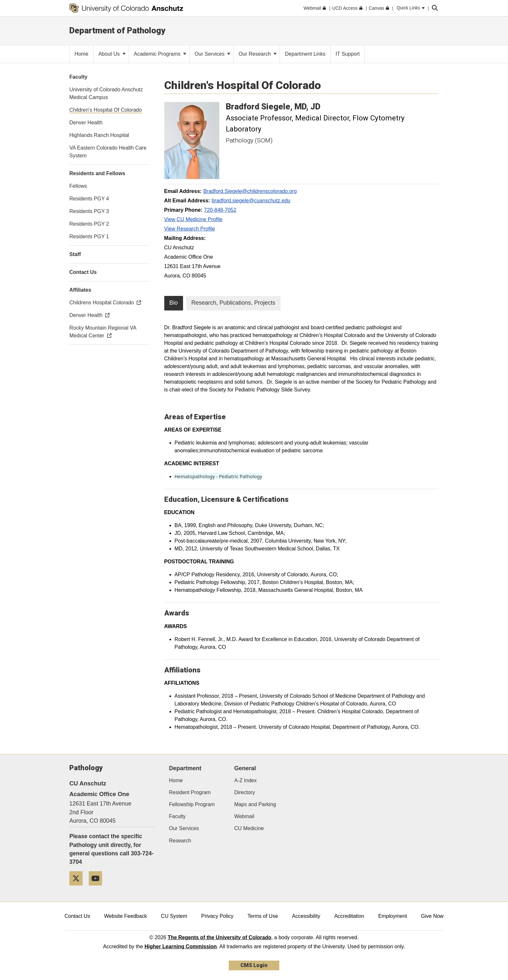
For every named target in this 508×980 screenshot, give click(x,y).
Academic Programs (160, 54)
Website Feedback (125, 916)
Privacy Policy (217, 916)
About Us (112, 54)
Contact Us (77, 916)
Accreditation (349, 916)
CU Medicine (249, 828)
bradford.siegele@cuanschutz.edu (251, 201)
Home (176, 780)
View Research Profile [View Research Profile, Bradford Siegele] (190, 229)
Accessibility (306, 916)
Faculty (178, 816)
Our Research (258, 54)
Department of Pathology (117, 30)
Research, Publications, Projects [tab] (233, 303)
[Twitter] (78, 888)
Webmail (244, 816)
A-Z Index (245, 780)
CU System (174, 916)
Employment (393, 916)
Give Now (432, 916)
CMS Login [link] (254, 965)
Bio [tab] (174, 303)
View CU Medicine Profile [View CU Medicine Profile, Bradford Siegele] (193, 219)
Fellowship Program (192, 804)
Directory (245, 792)
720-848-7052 (220, 210)
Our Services (212, 54)
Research (180, 841)
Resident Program (190, 792)
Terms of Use (263, 916)
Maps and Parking (255, 804)
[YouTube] (98, 888)
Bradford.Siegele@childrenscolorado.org (250, 191)
